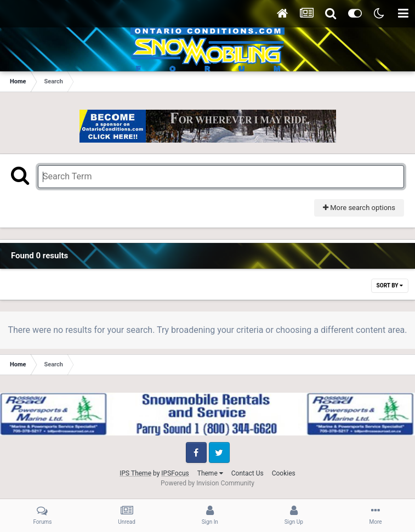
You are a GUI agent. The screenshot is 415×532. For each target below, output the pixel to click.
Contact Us (248, 473)
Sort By (390, 285)
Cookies (284, 473)
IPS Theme (135, 473)
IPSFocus (175, 473)
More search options (359, 208)
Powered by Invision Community (207, 483)
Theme (210, 473)
